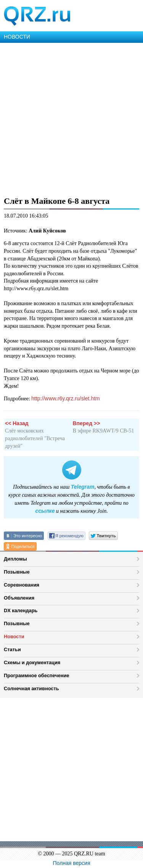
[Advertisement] (71, 118)
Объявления (19, 598)
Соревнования (22, 585)
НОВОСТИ (17, 37)
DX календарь (21, 610)
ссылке (45, 511)
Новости (14, 636)
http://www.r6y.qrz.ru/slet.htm (65, 398)
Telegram (83, 487)
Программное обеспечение (36, 675)
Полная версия (72, 863)
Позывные (17, 572)
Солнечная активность (31, 688)
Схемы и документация (32, 662)
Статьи (12, 649)
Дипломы (15, 559)
